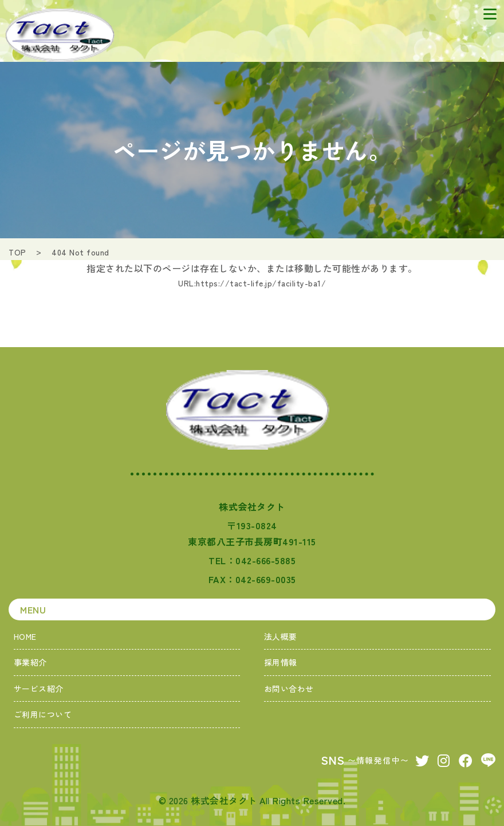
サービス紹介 (39, 689)
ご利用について (43, 714)
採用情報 (281, 662)
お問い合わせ (289, 689)
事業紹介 (30, 662)
